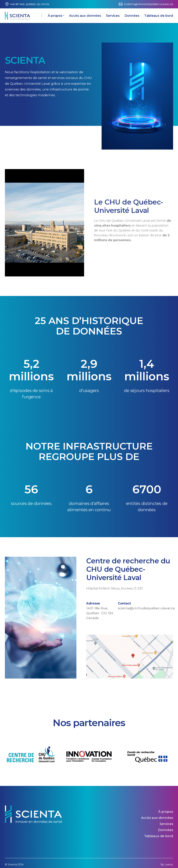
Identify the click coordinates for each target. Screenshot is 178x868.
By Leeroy (167, 865)
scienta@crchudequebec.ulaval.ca (149, 4)
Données (132, 16)
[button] (56, 16)
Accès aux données (85, 16)
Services (113, 16)
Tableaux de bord (159, 16)
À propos (166, 812)
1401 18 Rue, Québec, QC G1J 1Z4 (30, 4)
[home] (18, 16)
